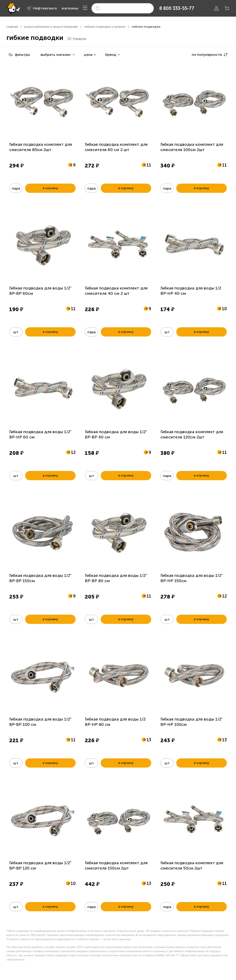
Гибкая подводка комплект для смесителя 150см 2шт (116, 865)
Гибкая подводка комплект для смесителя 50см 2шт (192, 865)
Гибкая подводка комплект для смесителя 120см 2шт (192, 434)
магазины (70, 8)
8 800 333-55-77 (177, 8)
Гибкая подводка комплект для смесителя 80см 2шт (41, 147)
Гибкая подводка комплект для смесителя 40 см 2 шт (116, 291)
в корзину (50, 188)
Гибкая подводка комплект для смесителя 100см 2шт (192, 147)
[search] (123, 8)
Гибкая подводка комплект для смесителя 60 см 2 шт (116, 147)
